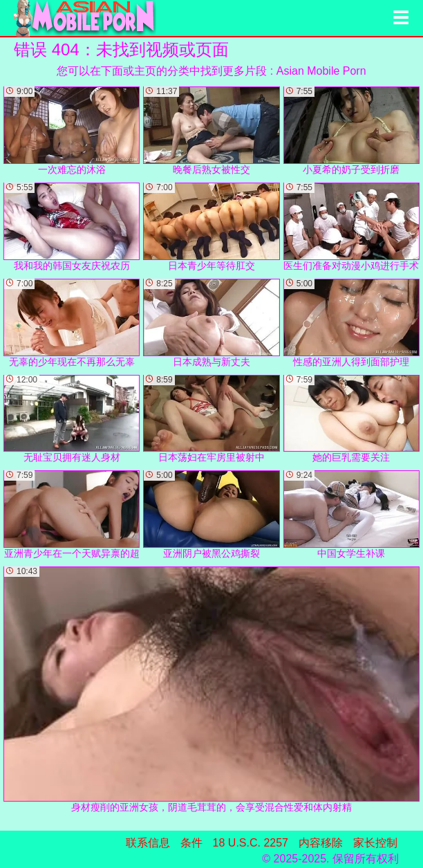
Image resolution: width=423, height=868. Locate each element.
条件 (191, 843)
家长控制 (375, 843)
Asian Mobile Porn (321, 71)
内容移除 (321, 843)
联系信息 (148, 843)
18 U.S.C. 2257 (251, 843)
